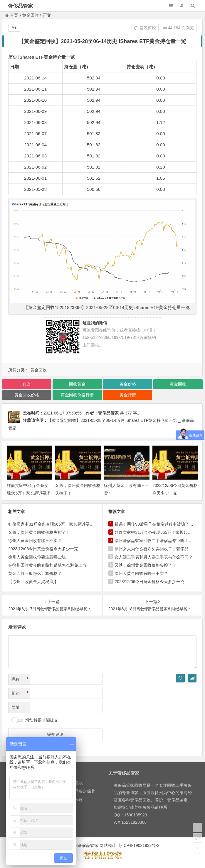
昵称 (20, 679)
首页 (12, 15)
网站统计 (108, 845)
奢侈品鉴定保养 (81, 791)
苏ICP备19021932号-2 (139, 845)
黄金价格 (128, 384)
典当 (27, 384)
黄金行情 (128, 395)
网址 (16, 707)
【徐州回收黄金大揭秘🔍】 (33, 582)
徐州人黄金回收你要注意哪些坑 (37, 557)
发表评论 (145, 28)
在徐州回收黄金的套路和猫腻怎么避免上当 (47, 565)
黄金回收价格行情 (77, 395)
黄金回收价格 (27, 395)
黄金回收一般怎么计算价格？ (35, 573)
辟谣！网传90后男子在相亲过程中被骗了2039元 (158, 524)
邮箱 (20, 693)
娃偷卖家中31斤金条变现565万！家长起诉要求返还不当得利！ (29, 493)
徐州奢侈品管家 (84, 845)
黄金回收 (31, 15)
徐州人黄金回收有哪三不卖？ (35, 541)
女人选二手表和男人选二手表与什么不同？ (154, 557)
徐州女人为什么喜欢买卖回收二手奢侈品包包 (156, 549)
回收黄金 (77, 384)
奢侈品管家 (20, 6)
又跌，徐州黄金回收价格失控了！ (39, 532)
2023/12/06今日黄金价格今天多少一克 (43, 549)
